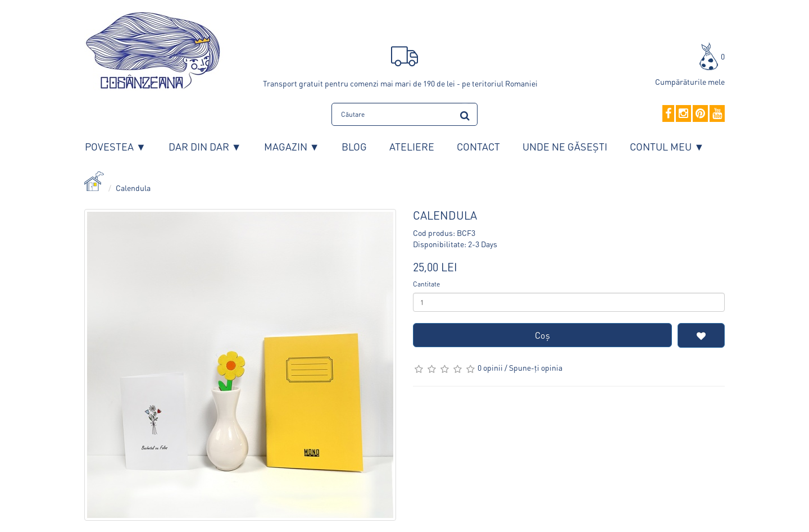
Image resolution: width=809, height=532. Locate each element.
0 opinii (490, 367)
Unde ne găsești (565, 146)
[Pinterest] (700, 114)
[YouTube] (717, 114)
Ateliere (412, 146)
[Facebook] (668, 114)
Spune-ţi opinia (536, 367)
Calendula (133, 188)
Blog (354, 146)
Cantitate (426, 284)
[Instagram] (683, 114)
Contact (478, 146)
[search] (465, 114)
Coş (542, 335)
